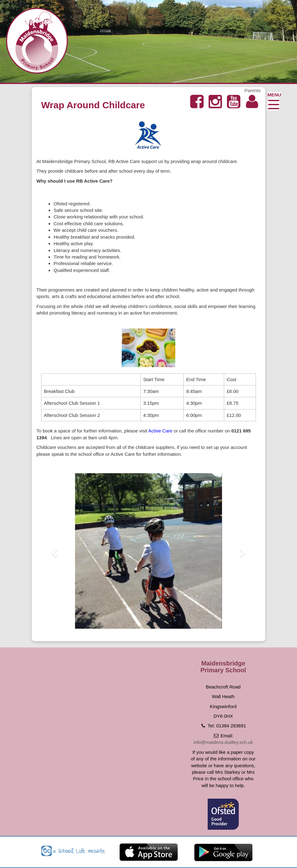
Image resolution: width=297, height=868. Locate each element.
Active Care (160, 431)
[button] (53, 551)
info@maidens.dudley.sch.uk (223, 742)
